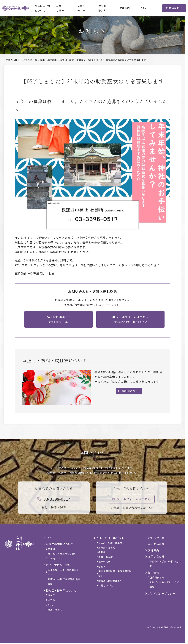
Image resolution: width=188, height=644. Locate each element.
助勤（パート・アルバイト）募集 (165, 585)
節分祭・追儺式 (107, 547)
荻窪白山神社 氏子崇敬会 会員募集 (64, 582)
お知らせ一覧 (156, 538)
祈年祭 (102, 552)
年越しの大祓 (106, 585)
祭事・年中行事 (82, 8)
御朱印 (51, 595)
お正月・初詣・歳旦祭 (110, 543)
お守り (51, 600)
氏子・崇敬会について (60, 565)
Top (49, 538)
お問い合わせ (174, 8)
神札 (50, 605)
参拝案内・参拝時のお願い (62, 554)
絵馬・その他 (55, 610)
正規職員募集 (157, 577)
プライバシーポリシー (162, 593)
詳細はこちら (130, 391)
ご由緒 (51, 549)
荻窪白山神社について (43, 8)
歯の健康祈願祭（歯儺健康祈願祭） (115, 573)
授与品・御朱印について (61, 590)
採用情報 (153, 573)
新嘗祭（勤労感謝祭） (110, 580)
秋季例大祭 (104, 562)
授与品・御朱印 (104, 8)
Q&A (143, 8)
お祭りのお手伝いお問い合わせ (165, 564)
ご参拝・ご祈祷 (61, 8)
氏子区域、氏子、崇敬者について (63, 572)
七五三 (102, 566)
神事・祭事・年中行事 (110, 538)
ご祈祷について (56, 558)
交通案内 (125, 8)
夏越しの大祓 (106, 557)
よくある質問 (156, 544)
